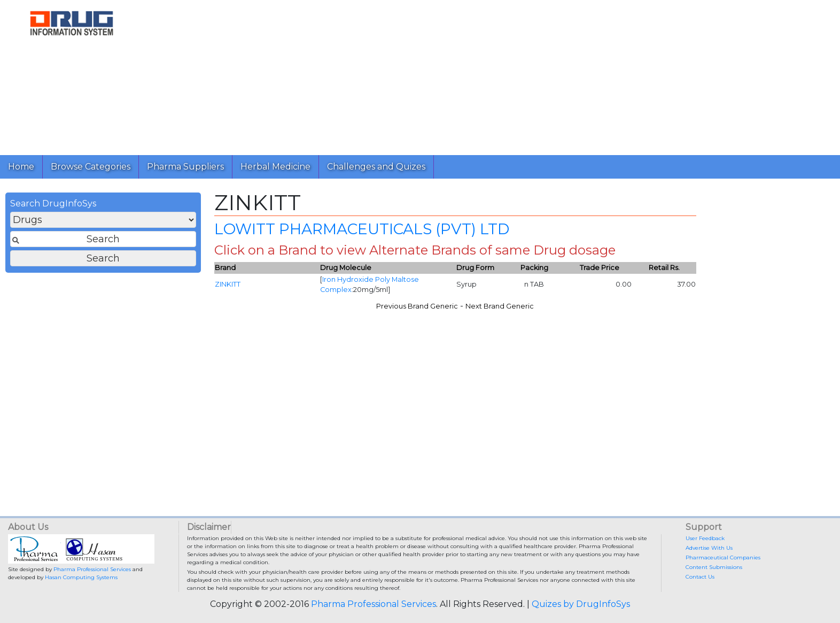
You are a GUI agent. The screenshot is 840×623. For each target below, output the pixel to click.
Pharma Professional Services (92, 569)
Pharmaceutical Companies (723, 557)
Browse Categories (91, 167)
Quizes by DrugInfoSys (581, 604)
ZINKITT (228, 284)
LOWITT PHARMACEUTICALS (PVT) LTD (362, 229)
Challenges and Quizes (376, 167)
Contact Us (700, 577)
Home (21, 167)
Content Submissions (714, 567)
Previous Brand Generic (417, 306)
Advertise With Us (709, 548)
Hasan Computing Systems (81, 577)
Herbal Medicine (275, 167)
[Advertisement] (464, 75)
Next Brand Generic (500, 306)
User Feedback (705, 538)
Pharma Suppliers (185, 167)
